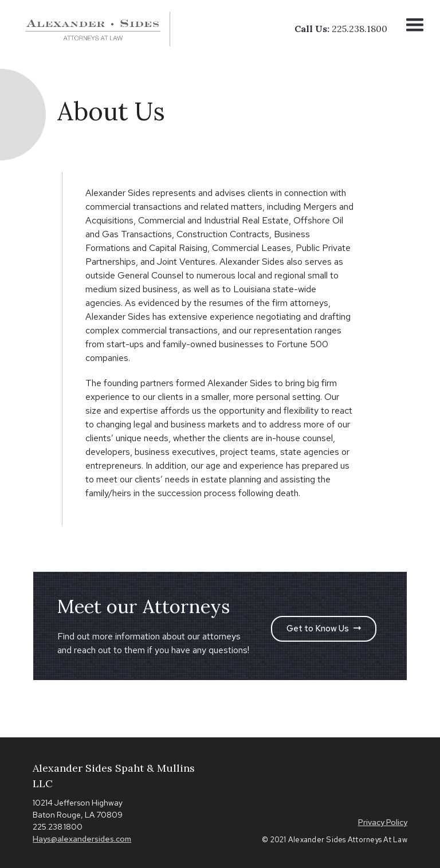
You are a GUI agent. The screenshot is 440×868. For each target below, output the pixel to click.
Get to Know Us (324, 629)
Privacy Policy (383, 822)
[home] (99, 29)
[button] (415, 29)
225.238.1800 (360, 29)
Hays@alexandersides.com (82, 839)
